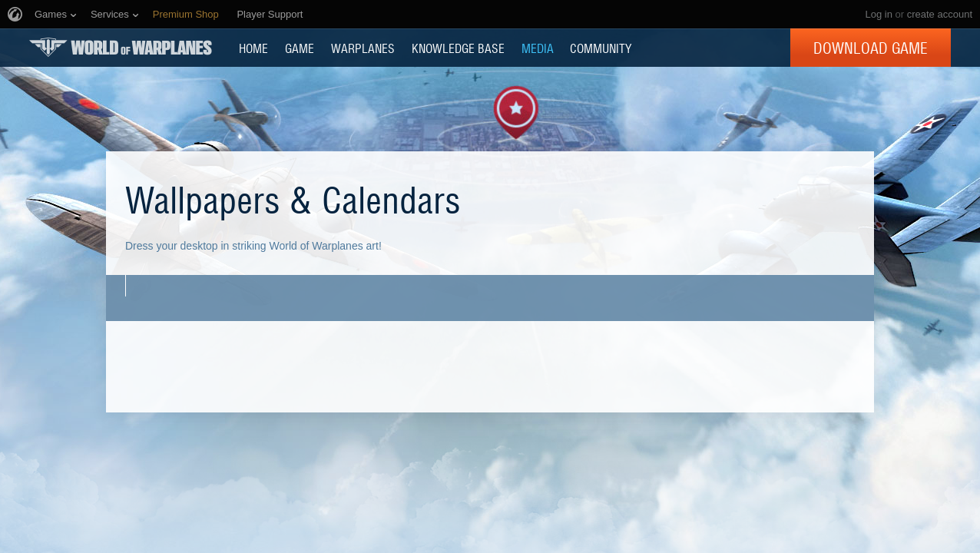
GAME (300, 48)
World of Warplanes (121, 47)
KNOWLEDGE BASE (458, 48)
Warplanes (363, 48)
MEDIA (538, 48)
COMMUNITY (601, 48)
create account (940, 14)
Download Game (871, 48)
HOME (253, 48)
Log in (878, 14)
